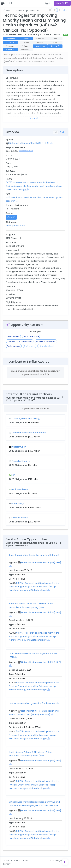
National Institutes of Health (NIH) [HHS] (29, 143)
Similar (10, 50)
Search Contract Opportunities (21, 10)
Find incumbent (14, 346)
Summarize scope (31, 336)
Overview (25, 39)
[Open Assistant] (65, 862)
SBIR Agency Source (16, 226)
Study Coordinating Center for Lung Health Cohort (34, 555)
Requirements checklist (46, 341)
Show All (34, 118)
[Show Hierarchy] (51, 143)
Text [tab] (62, 132)
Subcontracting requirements (20, 341)
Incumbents (40, 46)
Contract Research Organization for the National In (34, 703)
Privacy (7, 864)
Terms (25, 860)
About (6, 860)
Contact (16, 860)
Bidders (55, 46)
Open (11, 217)
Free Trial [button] (62, 3)
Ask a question (13, 336)
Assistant (10, 42)
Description (10, 39)
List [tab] (56, 132)
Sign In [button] (48, 3)
